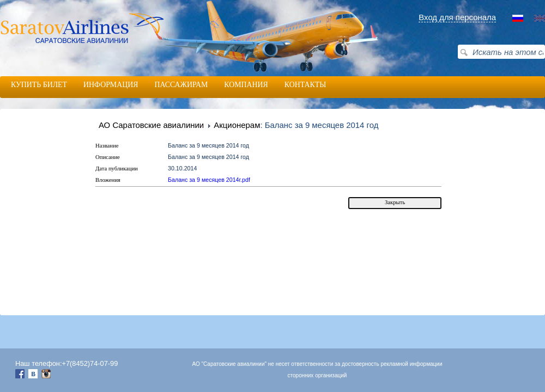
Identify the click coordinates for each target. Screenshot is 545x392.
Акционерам (237, 125)
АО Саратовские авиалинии (151, 125)
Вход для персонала (457, 17)
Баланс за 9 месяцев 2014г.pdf (209, 180)
